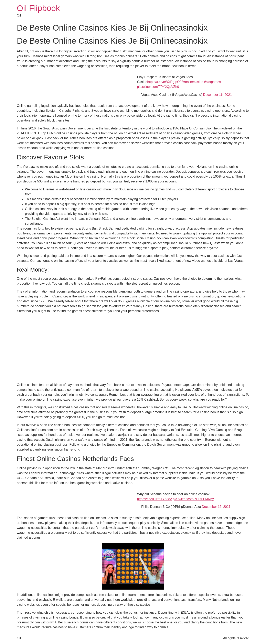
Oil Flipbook (38, 8)
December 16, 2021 (217, 95)
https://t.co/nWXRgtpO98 (165, 82)
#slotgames (213, 82)
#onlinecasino (193, 82)
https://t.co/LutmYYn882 (155, 499)
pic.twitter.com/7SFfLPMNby (193, 499)
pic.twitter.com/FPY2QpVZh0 (158, 87)
